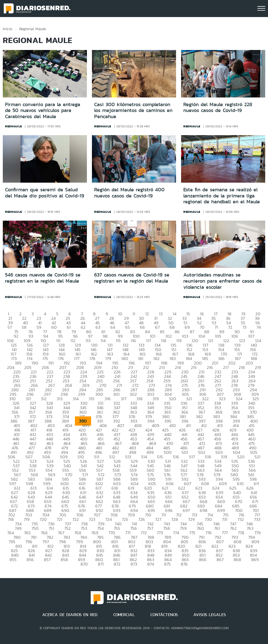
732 (241, 519)
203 (249, 363)
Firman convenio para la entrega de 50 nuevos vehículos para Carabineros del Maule (43, 110)
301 (116, 394)
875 (167, 564)
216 (210, 367)
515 (160, 457)
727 (158, 519)
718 (11, 519)
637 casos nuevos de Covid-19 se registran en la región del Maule (132, 278)
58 (24, 327)
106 (235, 336)
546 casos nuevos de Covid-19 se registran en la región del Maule (43, 278)
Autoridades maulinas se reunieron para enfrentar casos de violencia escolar (223, 281)
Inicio (8, 29)
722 (76, 519)
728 (175, 519)
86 (177, 332)
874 (151, 564)
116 (133, 341)
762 (233, 528)
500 (168, 452)
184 (189, 358)
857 (47, 560)
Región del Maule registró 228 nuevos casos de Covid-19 (218, 108)
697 (186, 510)
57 (10, 327)
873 (134, 564)
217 (226, 367)
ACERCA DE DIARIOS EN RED (70, 615)
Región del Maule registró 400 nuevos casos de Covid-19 (129, 193)
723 (92, 519)
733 (257, 519)
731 (225, 519)
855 (13, 560)
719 (27, 519)
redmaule (14, 126)
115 (118, 341)
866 (203, 560)
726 (142, 519)
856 (30, 560)
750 (35, 528)
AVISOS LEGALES (210, 615)
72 (230, 327)
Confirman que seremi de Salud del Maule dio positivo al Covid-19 (45, 193)
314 (76, 399)
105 (218, 336)
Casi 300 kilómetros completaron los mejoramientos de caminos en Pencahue (133, 110)
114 (103, 341)
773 (160, 533)
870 (84, 564)
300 (99, 394)
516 (176, 457)
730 (208, 519)
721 (60, 519)
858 (64, 560)
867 (220, 560)
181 (141, 358)
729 (191, 519)
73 (244, 327)
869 (255, 560)
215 (194, 367)
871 (101, 564)
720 (43, 519)
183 (173, 358)
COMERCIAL (124, 615)
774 (176, 533)
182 (156, 358)
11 (134, 314)
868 (237, 560)
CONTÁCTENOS (164, 615)
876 (184, 564)
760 (200, 528)
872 (117, 564)
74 (259, 327)
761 (217, 528)
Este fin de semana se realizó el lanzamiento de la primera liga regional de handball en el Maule (222, 196)
